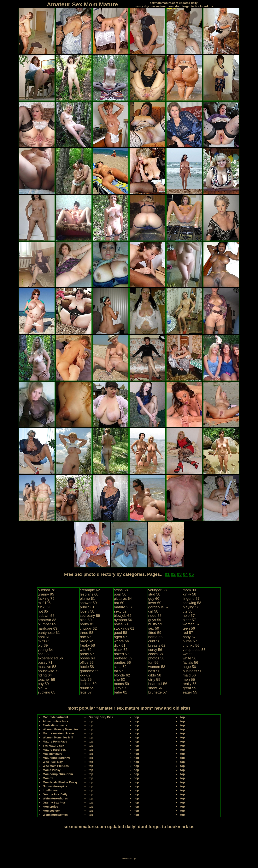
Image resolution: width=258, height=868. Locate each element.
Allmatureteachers (55, 721)
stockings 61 (124, 628)
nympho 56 (123, 620)
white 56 (189, 658)
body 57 (189, 637)
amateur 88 (47, 620)
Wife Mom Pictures (56, 766)
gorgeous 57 (158, 607)
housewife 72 (49, 671)
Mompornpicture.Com (58, 774)
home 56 (155, 637)
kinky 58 (189, 594)
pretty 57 (87, 654)
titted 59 (155, 633)
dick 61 (120, 645)
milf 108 (44, 603)
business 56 (192, 671)
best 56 (154, 671)
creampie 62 (90, 590)
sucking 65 (47, 692)
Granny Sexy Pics (101, 717)
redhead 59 (123, 658)
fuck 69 (44, 607)
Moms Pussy (52, 770)
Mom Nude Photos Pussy (60, 782)
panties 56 (122, 662)
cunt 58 (154, 641)
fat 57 (119, 671)
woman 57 (191, 624)
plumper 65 (47, 624)
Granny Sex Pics (54, 802)
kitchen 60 (88, 684)
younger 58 (157, 590)
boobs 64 (87, 658)
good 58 (121, 633)
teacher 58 (46, 679)
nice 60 (86, 620)
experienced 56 (50, 658)
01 (167, 574)
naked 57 (121, 654)
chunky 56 (191, 645)
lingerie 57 (191, 599)
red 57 (188, 633)
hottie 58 (87, 667)
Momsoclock (52, 811)
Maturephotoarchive (57, 758)
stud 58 (154, 594)
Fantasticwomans (55, 725)
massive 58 (47, 667)
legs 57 (86, 692)
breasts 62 (157, 645)
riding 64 (45, 675)
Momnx (48, 778)
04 (185, 574)
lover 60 (155, 603)
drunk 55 (87, 688)
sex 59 (154, 628)
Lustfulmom (51, 790)
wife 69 (86, 650)
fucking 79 (46, 599)
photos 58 (156, 658)
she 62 (119, 679)
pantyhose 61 (49, 633)
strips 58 (121, 590)
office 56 (87, 662)
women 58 (157, 667)
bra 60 (119, 603)
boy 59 (43, 684)
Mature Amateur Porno (58, 733)
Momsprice (50, 807)
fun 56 (153, 662)
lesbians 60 (89, 594)
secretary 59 (90, 616)
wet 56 (188, 654)
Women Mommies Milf (58, 737)
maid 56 (189, 675)
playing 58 (191, 607)
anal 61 (44, 637)
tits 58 (188, 611)
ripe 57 (85, 637)
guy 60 (154, 599)
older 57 (189, 620)
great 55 (189, 688)
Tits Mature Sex (53, 746)
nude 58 (155, 616)
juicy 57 (120, 688)
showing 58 (192, 603)
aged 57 (121, 637)
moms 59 (121, 684)
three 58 (87, 633)
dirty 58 (154, 679)
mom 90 (189, 590)
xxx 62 (85, 675)
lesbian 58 (46, 616)
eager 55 (190, 692)
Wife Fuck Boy (53, 762)
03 (179, 574)
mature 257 (123, 607)
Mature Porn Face (55, 741)
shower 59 (88, 603)
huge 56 (189, 667)
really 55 (190, 684)
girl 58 (153, 611)
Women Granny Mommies (61, 729)
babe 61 (121, 692)
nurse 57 (190, 641)
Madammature (53, 754)
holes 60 (121, 624)
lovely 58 (87, 611)
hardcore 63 (47, 628)
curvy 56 (155, 650)
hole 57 (189, 616)
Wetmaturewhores (55, 798)
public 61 (87, 607)
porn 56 (120, 594)
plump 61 (87, 599)
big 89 (43, 645)
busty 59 (155, 624)
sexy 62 (120, 611)
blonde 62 (122, 675)
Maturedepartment (55, 717)
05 (191, 574)
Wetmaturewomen (55, 815)
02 (173, 574)
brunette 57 (157, 692)
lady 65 (86, 679)
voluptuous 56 (194, 650)
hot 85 (43, 611)
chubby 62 (88, 628)
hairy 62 (86, 641)
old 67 (43, 688)
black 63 (121, 650)
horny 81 (87, 624)
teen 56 (189, 628)
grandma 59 (90, 671)
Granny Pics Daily (55, 794)
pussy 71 (45, 662)
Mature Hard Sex (54, 750)
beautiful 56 (158, 684)
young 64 (45, 650)
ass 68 (43, 654)
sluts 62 (120, 667)
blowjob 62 (123, 616)
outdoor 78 (47, 590)
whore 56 (121, 641)
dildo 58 (155, 675)
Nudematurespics (55, 786)
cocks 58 (155, 654)
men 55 (189, 679)
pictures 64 (123, 599)
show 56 (155, 688)
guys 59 (155, 620)
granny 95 (46, 594)
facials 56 (190, 662)
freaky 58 (87, 645)
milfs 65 (44, 641)
